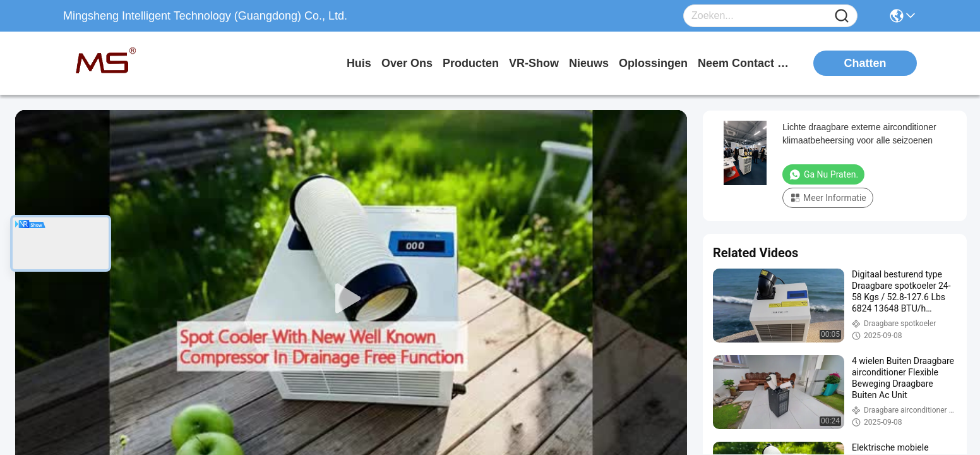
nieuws (589, 63)
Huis (359, 63)
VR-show (534, 63)
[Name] (842, 16)
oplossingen (653, 63)
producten (471, 63)
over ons (407, 63)
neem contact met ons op (745, 63)
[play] (351, 299)
